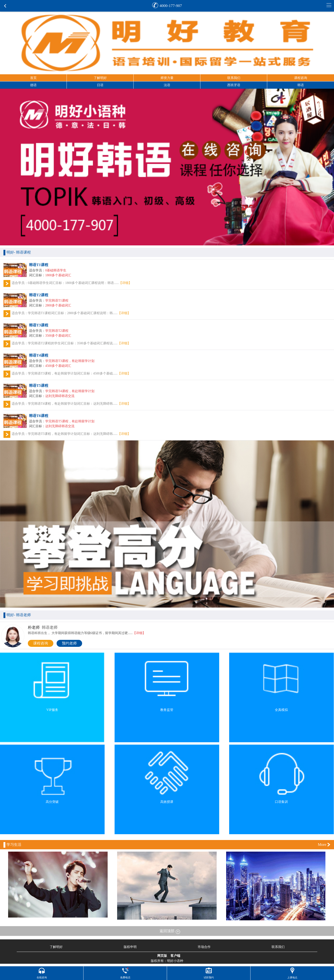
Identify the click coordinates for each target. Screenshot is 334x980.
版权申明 (130, 947)
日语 (100, 85)
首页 (33, 78)
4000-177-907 (171, 6)
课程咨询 (301, 78)
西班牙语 (234, 85)
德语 (33, 85)
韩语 (301, 85)
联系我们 (234, 78)
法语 (167, 85)
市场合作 (204, 947)
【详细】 (125, 283)
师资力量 (167, 78)
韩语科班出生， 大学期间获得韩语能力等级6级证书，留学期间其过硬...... (87, 633)
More (322, 845)
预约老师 (69, 643)
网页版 (162, 956)
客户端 (175, 956)
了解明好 (100, 78)
